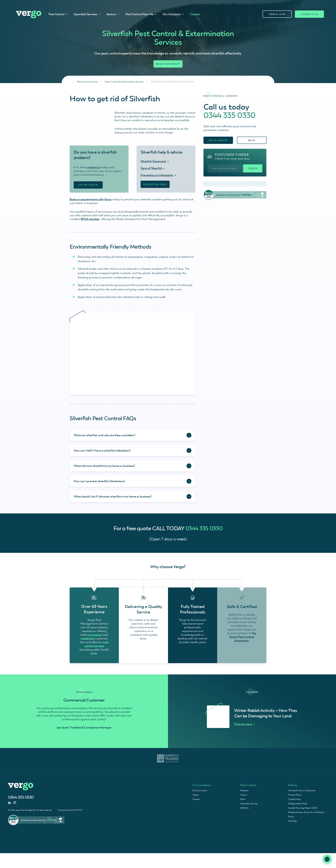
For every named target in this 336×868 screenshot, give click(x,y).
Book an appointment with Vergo (91, 199)
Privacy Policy (295, 795)
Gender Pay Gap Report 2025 (303, 808)
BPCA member (90, 219)
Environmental (200, 790)
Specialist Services (87, 14)
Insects (244, 795)
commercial (95, 635)
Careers (195, 14)
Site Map (292, 821)
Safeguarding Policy (298, 803)
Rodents (244, 790)
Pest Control (58, 14)
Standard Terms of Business (302, 790)
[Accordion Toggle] (133, 435)
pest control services (97, 644)
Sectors (113, 14)
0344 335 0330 (230, 115)
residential (87, 638)
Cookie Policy (294, 799)
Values (196, 795)
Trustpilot (205, 184)
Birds (243, 799)
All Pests (244, 808)
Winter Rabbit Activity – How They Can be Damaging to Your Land (266, 713)
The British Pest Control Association (243, 637)
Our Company (173, 14)
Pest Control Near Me (141, 14)
